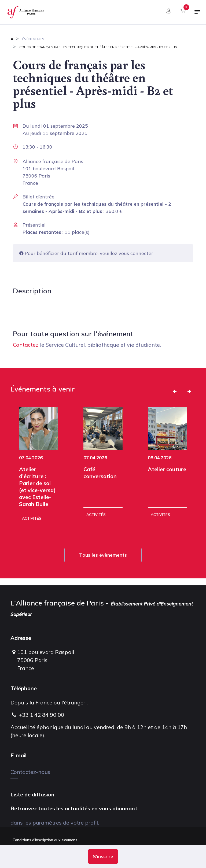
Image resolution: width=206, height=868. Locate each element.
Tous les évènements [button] (103, 555)
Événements (33, 39)
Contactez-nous (30, 772)
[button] (103, 856)
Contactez (26, 345)
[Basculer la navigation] (197, 14)
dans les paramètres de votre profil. (55, 823)
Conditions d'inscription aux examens (45, 840)
